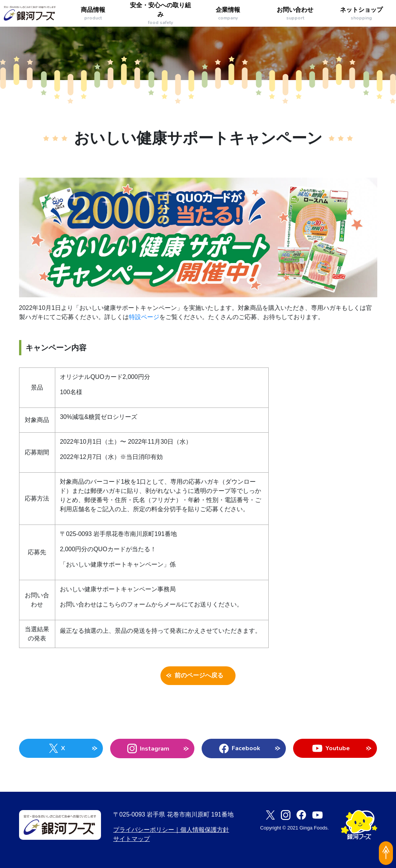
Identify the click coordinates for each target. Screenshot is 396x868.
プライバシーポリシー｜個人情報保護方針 (171, 830)
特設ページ (144, 317)
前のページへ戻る (198, 676)
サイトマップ (131, 839)
